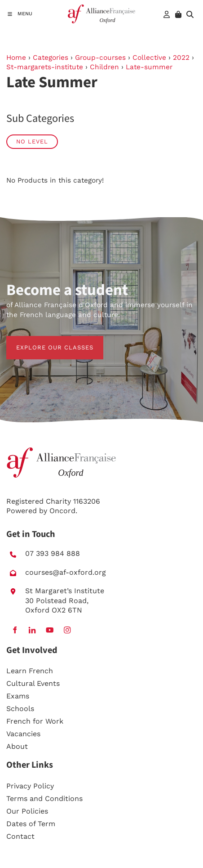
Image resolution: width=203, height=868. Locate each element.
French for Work (35, 721)
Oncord (62, 511)
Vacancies (23, 734)
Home (16, 58)
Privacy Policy (30, 786)
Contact (20, 836)
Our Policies (27, 811)
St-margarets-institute (45, 67)
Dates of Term (31, 824)
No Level (32, 141)
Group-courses (100, 58)
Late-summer (149, 67)
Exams (18, 696)
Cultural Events (33, 683)
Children (104, 67)
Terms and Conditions (44, 799)
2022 (181, 58)
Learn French (30, 671)
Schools (20, 709)
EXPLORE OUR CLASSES (45, 341)
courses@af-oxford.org (66, 572)
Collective (149, 58)
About (17, 746)
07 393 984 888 (53, 553)
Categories (51, 58)
